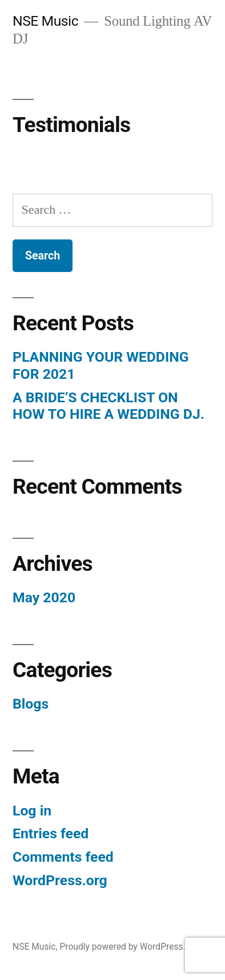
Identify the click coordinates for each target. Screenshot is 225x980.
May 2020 (44, 597)
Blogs (31, 704)
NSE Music (45, 21)
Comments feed (63, 857)
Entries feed (51, 833)
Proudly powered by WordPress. (122, 947)
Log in (32, 811)
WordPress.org (60, 880)
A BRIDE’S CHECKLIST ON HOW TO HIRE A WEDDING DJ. (109, 406)
